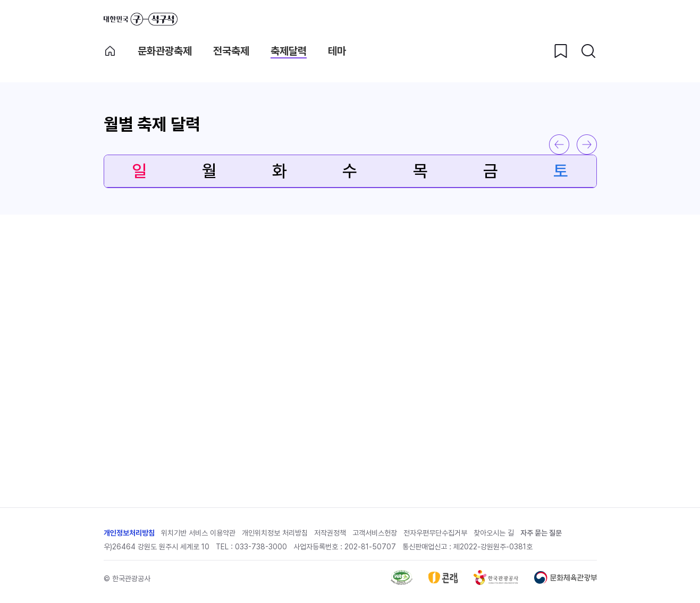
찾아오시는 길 (494, 533)
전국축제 (231, 51)
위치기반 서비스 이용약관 (198, 533)
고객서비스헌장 (375, 533)
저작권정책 (330, 533)
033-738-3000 (261, 547)
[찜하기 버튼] (561, 51)
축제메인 (110, 51)
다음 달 (587, 145)
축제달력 (289, 51)
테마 (337, 51)
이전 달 (559, 145)
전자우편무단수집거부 (435, 533)
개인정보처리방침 (129, 533)
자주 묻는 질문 (541, 533)
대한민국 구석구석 (141, 19)
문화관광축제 (165, 51)
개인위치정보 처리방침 (275, 533)
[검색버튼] (588, 51)
